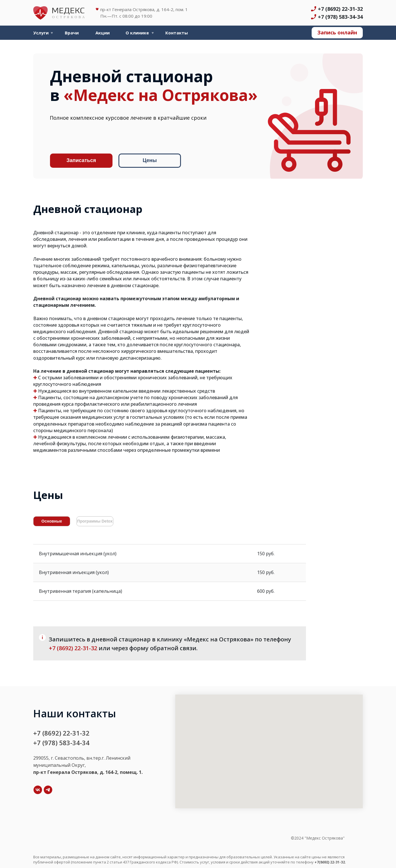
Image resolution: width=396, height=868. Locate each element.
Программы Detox (95, 521)
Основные (52, 521)
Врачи (72, 33)
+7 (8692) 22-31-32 (340, 9)
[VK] (38, 790)
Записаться (81, 160)
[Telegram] (48, 790)
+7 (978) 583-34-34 (340, 17)
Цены (150, 160)
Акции (103, 33)
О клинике (137, 33)
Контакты (177, 33)
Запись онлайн (337, 32)
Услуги (41, 33)
